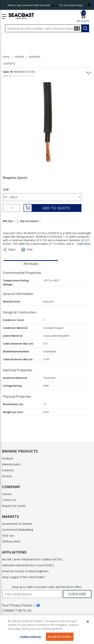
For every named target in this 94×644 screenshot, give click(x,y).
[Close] (88, 622)
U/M (6, 189)
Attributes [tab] (31, 264)
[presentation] (31, 263)
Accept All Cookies (60, 637)
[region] (47, 630)
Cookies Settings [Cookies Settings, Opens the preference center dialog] (30, 637)
